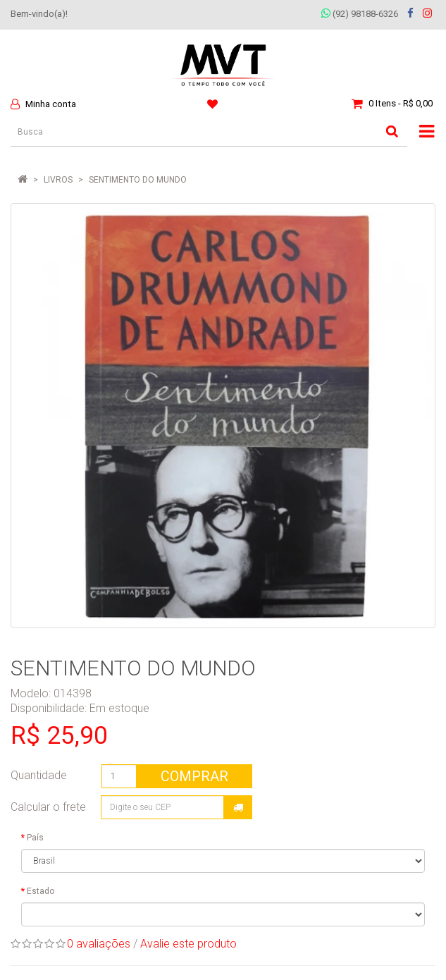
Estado (41, 891)
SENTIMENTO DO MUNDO (138, 180)
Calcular (238, 807)
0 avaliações (99, 944)
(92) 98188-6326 (360, 14)
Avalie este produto (188, 944)
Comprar (194, 776)
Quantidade (39, 775)
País (35, 838)
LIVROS (58, 180)
